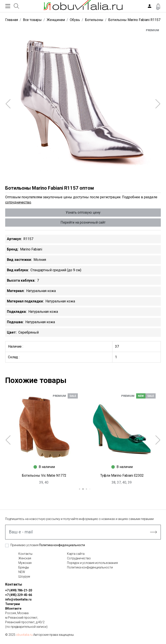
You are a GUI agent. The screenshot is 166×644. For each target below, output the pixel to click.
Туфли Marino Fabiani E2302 (122, 475)
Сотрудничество (79, 558)
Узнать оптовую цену (83, 212)
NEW (22, 572)
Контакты (25, 554)
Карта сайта (76, 554)
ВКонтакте (13, 608)
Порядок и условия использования (92, 563)
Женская (25, 558)
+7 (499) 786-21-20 (19, 590)
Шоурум (24, 576)
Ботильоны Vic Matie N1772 (44, 475)
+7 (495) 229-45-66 (19, 595)
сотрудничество (18, 202)
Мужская (25, 563)
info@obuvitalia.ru (18, 599)
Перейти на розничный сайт (83, 222)
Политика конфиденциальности (62, 545)
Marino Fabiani (31, 249)
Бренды (24, 567)
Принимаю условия (48, 545)
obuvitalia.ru (24, 635)
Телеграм (13, 604)
